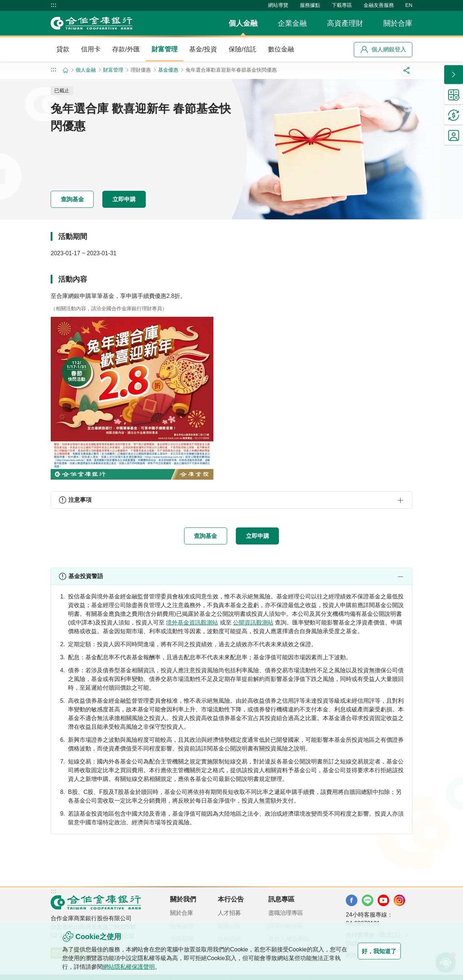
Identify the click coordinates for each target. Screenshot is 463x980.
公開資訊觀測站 (253, 623)
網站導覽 (278, 5)
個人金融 (243, 23)
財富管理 (165, 49)
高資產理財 (345, 23)
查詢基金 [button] (80, 199)
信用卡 (91, 49)
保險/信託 (243, 49)
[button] (231, 500)
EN (409, 5)
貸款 (63, 49)
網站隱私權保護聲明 (146, 967)
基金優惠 (168, 70)
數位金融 (281, 49)
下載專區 (342, 5)
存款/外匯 (126, 49)
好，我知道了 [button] (372, 951)
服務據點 (310, 5)
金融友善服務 (379, 5)
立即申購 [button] (146, 199)
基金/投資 (203, 49)
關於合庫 (398, 23)
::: (54, 5)
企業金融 (292, 23)
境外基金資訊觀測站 (192, 623)
